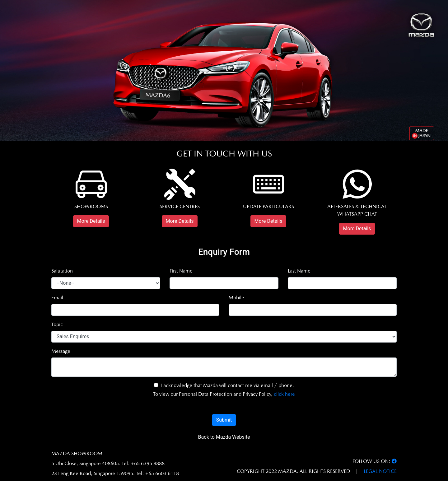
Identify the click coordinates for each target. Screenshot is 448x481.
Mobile (236, 298)
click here (284, 394)
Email (57, 298)
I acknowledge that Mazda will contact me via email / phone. (224, 385)
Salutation (62, 271)
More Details (91, 221)
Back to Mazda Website (224, 437)
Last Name (299, 271)
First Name (181, 271)
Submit (224, 420)
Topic (57, 324)
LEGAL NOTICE (380, 471)
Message (61, 351)
